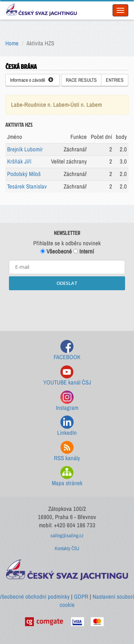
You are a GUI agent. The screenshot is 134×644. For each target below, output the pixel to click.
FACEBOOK (67, 350)
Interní (84, 251)
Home (12, 43)
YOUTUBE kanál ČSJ (67, 376)
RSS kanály (67, 451)
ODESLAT (67, 283)
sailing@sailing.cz (67, 535)
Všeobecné (56, 251)
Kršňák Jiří (19, 161)
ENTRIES (115, 80)
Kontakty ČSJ (67, 548)
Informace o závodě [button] (32, 80)
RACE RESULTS (81, 80)
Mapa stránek (67, 476)
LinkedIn (67, 426)
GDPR (81, 597)
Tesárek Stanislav (27, 186)
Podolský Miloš (24, 174)
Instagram (67, 401)
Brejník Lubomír (25, 149)
